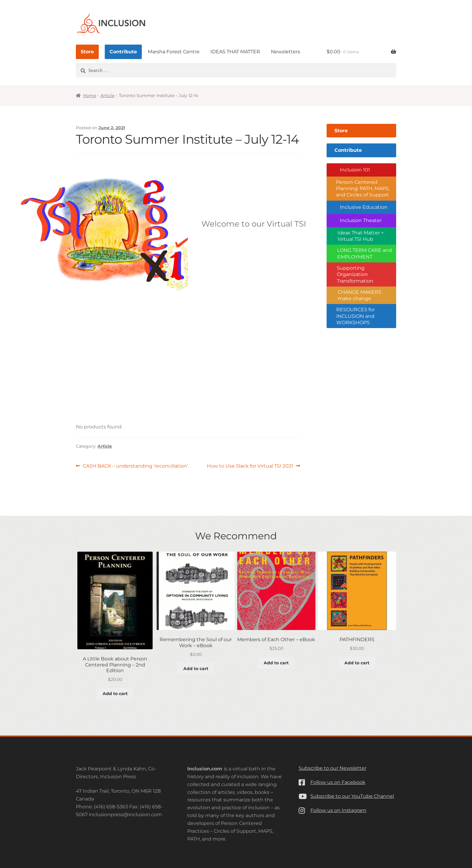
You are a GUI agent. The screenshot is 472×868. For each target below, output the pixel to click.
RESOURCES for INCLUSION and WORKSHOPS (356, 316)
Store (87, 52)
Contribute (123, 52)
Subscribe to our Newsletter (332, 768)
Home (90, 96)
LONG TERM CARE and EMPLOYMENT (365, 253)
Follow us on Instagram (338, 810)
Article (107, 96)
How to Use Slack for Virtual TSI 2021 (250, 466)
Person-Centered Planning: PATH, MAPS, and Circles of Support (363, 189)
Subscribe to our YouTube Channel (352, 796)
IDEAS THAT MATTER (235, 52)
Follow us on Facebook (338, 782)
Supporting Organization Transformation (355, 274)
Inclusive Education (364, 207)
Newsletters (286, 52)
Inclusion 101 (355, 170)
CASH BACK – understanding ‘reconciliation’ (135, 466)
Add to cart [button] (115, 694)
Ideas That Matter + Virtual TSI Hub (361, 236)
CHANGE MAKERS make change (360, 295)
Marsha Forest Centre (174, 52)
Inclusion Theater (361, 220)
